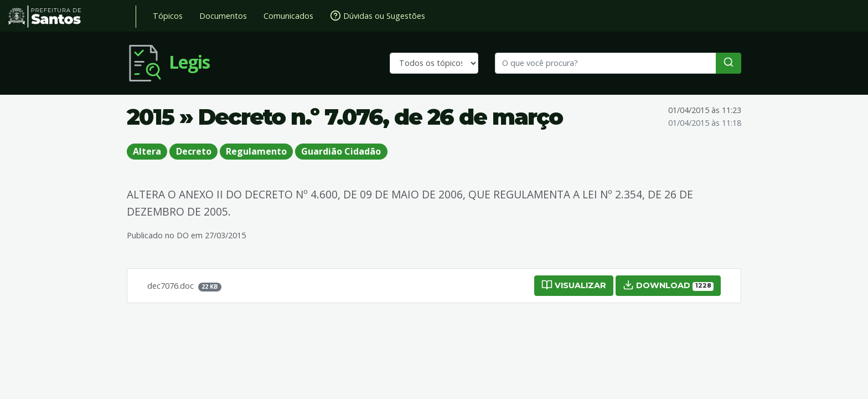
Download (668, 285)
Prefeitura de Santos (72, 17)
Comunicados (288, 16)
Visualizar (574, 285)
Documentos (223, 16)
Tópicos (168, 16)
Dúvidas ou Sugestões (378, 16)
